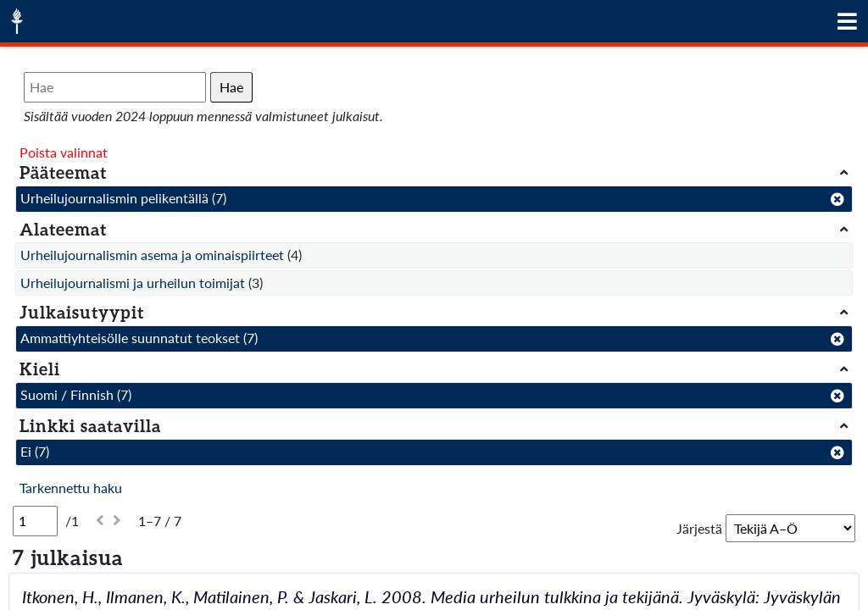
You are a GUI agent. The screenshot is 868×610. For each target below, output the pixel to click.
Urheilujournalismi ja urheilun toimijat (133, 283)
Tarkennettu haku (71, 488)
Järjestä (699, 528)
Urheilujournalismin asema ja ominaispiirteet (152, 255)
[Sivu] (35, 521)
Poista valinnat (64, 152)
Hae (231, 87)
